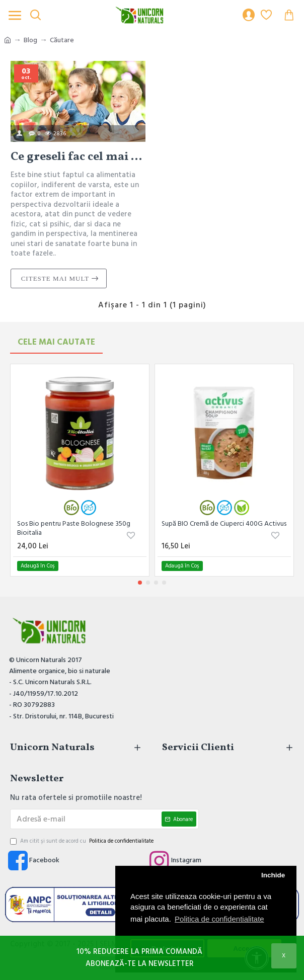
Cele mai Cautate (56, 342)
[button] (140, 583)
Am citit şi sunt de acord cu (83, 841)
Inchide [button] (273, 875)
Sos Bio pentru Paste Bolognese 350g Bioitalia (74, 528)
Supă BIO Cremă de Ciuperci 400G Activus (224, 524)
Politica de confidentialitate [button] (219, 919)
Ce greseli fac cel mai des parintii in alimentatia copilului (78, 157)
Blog (30, 40)
